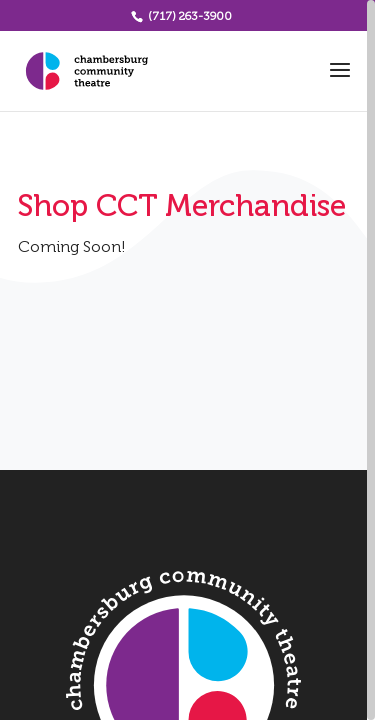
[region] (187, 360)
